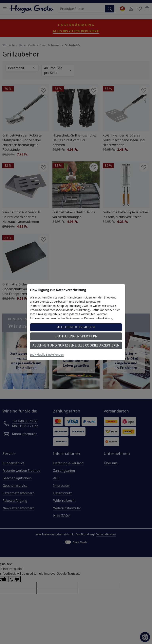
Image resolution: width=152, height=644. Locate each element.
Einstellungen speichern (76, 336)
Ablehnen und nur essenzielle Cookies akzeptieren (76, 345)
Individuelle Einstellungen (47, 354)
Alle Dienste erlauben (76, 327)
